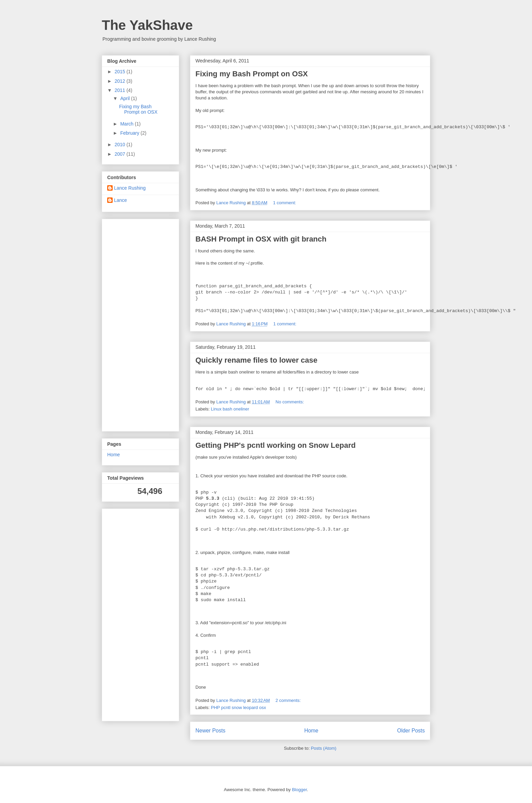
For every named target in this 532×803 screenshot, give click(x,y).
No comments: (290, 402)
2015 (121, 72)
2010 (121, 145)
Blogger (299, 790)
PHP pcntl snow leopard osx (239, 708)
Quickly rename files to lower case (256, 360)
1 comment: (285, 203)
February (130, 133)
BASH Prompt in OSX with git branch (261, 239)
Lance (120, 200)
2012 (121, 81)
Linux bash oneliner (230, 409)
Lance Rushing (130, 188)
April (126, 98)
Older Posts (411, 731)
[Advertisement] (128, 323)
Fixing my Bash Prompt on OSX (252, 74)
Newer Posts (210, 731)
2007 (121, 154)
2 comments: (289, 700)
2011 (121, 90)
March (127, 124)
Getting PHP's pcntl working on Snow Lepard (275, 445)
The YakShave (147, 25)
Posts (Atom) (324, 748)
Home (311, 731)
